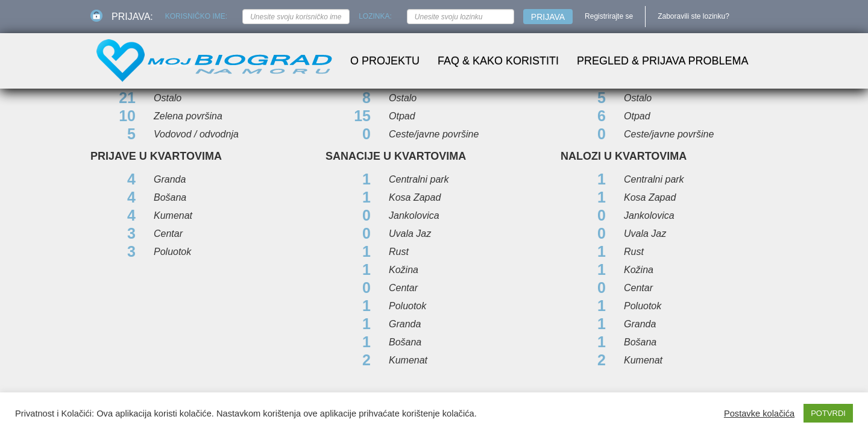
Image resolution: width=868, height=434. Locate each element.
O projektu (385, 61)
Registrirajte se (609, 16)
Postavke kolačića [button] (759, 414)
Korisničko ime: (196, 16)
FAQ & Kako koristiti (498, 61)
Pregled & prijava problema (662, 61)
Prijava (548, 17)
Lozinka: (375, 16)
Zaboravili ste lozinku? (693, 16)
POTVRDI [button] (828, 413)
